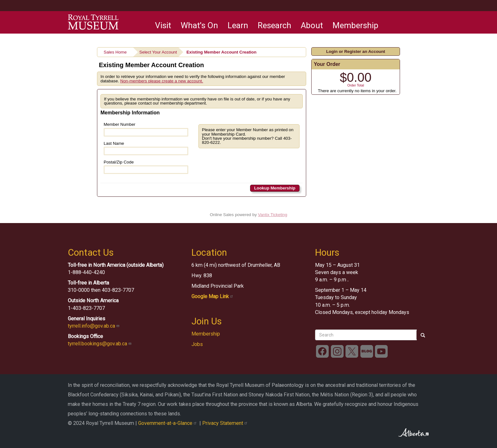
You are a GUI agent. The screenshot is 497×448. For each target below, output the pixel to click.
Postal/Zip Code (146, 167)
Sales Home (115, 52)
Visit (163, 25)
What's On (199, 25)
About (312, 25)
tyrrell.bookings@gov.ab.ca (100, 344)
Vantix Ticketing (273, 215)
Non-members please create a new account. (162, 81)
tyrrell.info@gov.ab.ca (94, 326)
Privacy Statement (226, 423)
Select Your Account (158, 52)
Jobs (197, 344)
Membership (355, 25)
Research (274, 25)
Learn (238, 25)
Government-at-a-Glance (169, 423)
